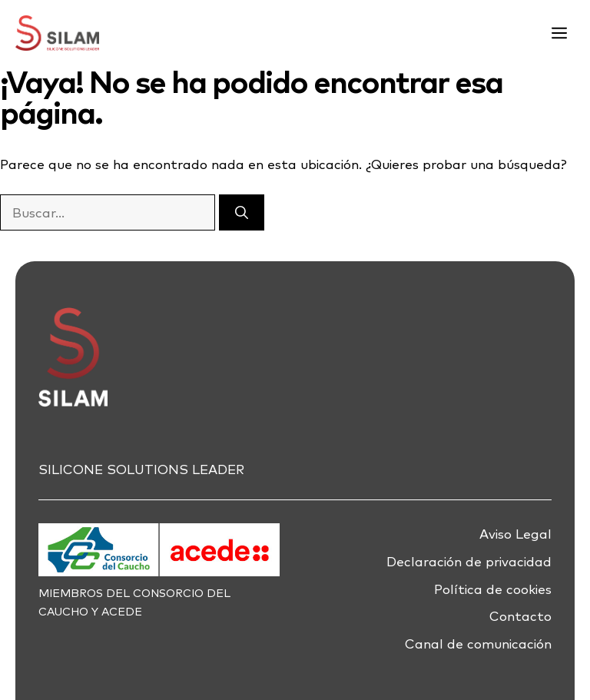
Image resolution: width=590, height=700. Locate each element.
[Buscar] (242, 213)
